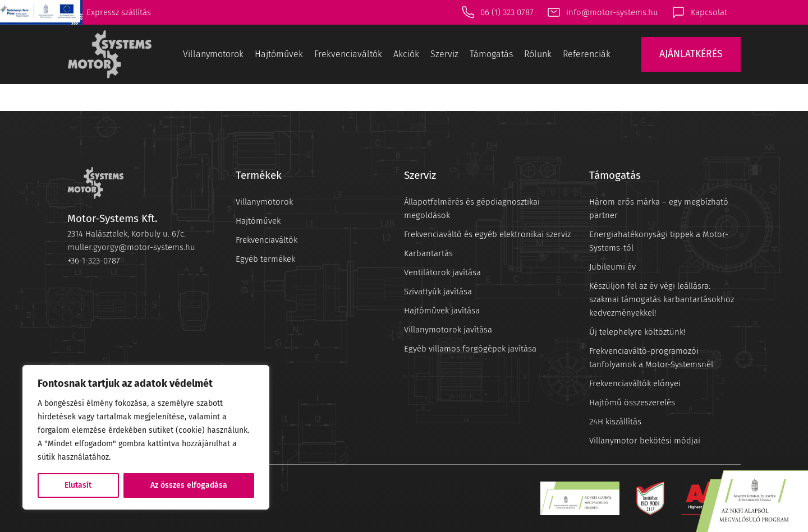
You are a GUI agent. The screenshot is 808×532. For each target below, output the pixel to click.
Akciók (406, 54)
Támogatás (491, 54)
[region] (146, 437)
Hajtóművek (279, 54)
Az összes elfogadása (189, 485)
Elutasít (78, 485)
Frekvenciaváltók (348, 54)
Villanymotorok (213, 54)
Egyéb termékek (265, 259)
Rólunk (538, 54)
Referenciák (587, 54)
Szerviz (444, 54)
